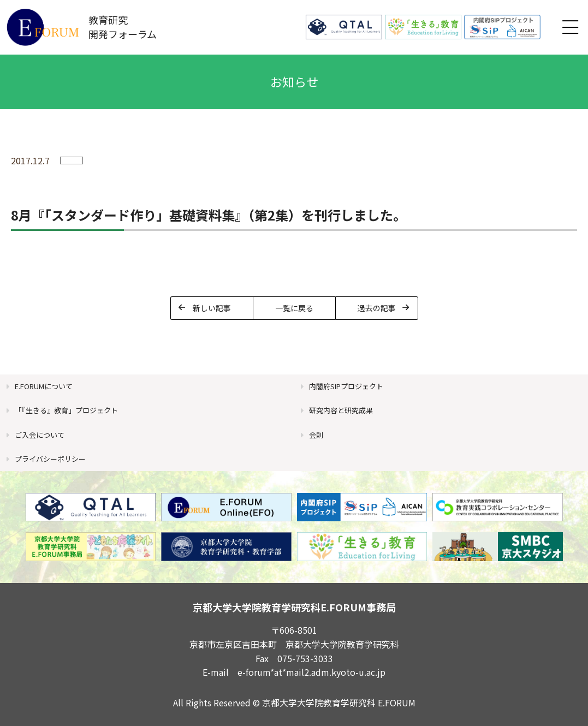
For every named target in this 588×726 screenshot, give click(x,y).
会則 (316, 435)
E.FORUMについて (44, 386)
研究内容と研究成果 (341, 410)
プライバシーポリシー (50, 459)
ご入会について (40, 435)
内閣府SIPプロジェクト (346, 386)
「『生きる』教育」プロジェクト (66, 410)
